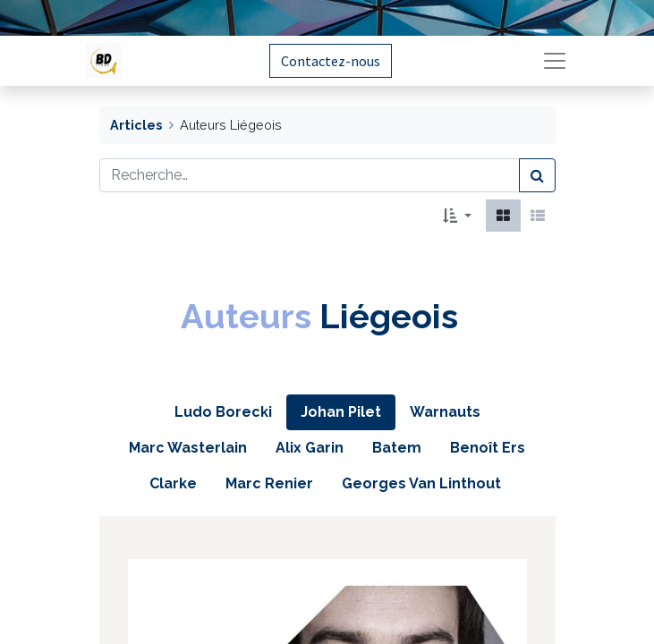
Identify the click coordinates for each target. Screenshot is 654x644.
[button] (457, 216)
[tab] (223, 412)
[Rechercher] (537, 175)
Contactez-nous (331, 61)
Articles (136, 125)
